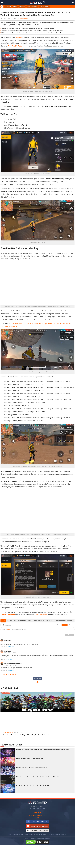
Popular (71, 625)
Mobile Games (23, 19)
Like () (4, 647)
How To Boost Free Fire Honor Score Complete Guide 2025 (33, 786)
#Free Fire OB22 (60, 621)
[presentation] (7, 621)
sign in (9, 629)
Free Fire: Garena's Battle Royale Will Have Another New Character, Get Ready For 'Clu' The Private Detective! (32, 31)
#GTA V (15, 6)
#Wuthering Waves (32, 6)
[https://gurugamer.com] (37, 802)
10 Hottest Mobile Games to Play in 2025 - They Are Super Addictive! (26, 735)
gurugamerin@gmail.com (38, 809)
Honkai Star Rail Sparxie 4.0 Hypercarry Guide (30, 759)
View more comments (8, 674)
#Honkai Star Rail (44, 6)
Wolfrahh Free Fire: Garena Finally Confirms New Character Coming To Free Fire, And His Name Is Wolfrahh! (31, 33)
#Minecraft (8, 6)
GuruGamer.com (41, 615)
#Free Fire (22, 6)
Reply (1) (11, 647)
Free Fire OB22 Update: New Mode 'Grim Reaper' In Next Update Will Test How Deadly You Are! (28, 29)
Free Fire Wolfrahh (8, 615)
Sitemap (38, 818)
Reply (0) (11, 659)
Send (70, 635)
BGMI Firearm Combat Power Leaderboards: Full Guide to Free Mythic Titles (38, 777)
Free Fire (19, 37)
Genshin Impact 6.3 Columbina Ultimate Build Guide (32, 768)
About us (38, 813)
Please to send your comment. (15, 629)
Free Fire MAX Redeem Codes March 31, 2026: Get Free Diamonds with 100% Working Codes (43, 750)
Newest (65, 625)
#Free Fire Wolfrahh (46, 621)
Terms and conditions (38, 815)
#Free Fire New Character (27, 621)
